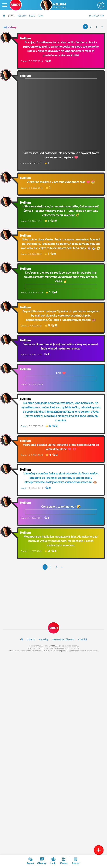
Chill (62, 379)
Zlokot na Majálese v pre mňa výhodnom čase (62, 181)
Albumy (22, 16)
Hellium (60, 6)
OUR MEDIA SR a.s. (57, 649)
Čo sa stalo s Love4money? (62, 513)
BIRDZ (54, 631)
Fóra (41, 16)
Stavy (11, 16)
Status (25, 61)
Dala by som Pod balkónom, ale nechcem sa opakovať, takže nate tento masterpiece (62, 118)
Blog (32, 16)
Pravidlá (83, 643)
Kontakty (44, 643)
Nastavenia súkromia (63, 643)
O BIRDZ (31, 643)
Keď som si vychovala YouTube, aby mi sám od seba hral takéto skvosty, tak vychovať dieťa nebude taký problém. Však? (62, 283)
